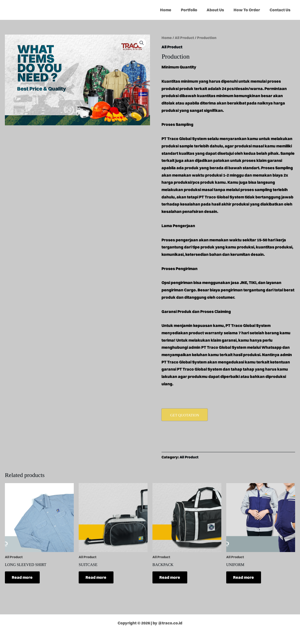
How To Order (249, 10)
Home (173, 10)
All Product (184, 38)
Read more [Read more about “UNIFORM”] (244, 578)
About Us (219, 10)
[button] (142, 43)
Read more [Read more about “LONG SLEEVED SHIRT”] (23, 578)
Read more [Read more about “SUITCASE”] (96, 578)
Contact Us (281, 10)
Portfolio (195, 10)
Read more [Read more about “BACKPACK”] (170, 578)
